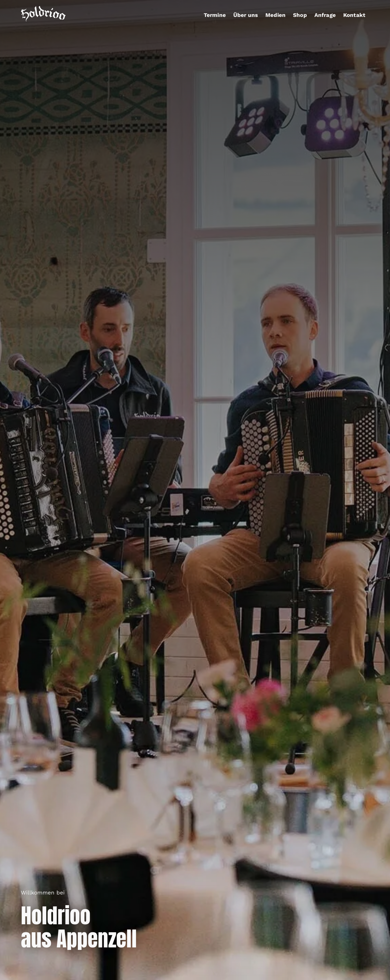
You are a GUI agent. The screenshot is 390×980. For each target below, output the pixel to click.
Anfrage (325, 15)
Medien (275, 15)
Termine (215, 15)
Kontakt (354, 15)
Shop (300, 15)
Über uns (246, 15)
